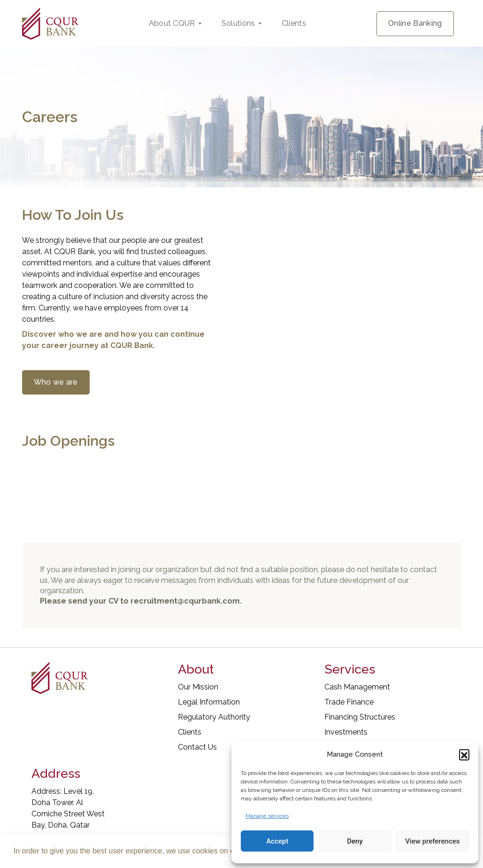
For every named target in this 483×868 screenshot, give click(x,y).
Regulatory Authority (214, 717)
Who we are (56, 382)
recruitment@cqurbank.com (185, 601)
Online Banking (415, 23)
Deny (355, 841)
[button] (464, 754)
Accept (277, 841)
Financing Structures (360, 717)
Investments (346, 732)
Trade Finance (349, 702)
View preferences (432, 841)
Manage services (267, 816)
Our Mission (198, 687)
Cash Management (357, 687)
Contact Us (197, 747)
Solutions (238, 23)
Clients (294, 23)
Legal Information (209, 702)
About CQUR (172, 23)
